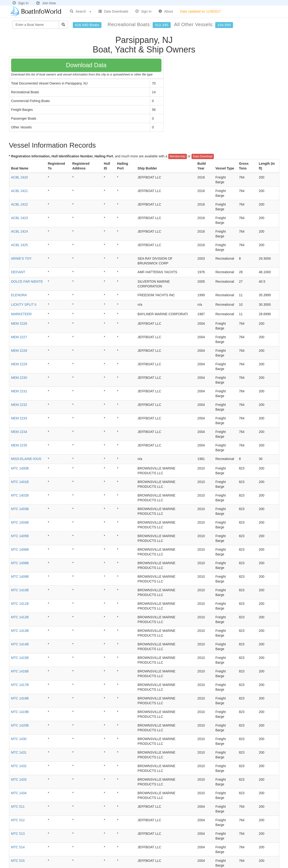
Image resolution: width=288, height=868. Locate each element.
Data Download (203, 156)
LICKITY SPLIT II (24, 305)
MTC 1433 (19, 779)
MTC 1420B (20, 725)
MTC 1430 (19, 739)
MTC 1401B (20, 482)
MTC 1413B (20, 631)
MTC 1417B (20, 685)
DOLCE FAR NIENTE (27, 282)
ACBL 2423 (20, 218)
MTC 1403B (20, 509)
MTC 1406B (20, 549)
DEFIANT (18, 272)
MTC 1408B (20, 563)
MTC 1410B (20, 590)
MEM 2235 (19, 445)
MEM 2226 (19, 324)
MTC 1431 (19, 752)
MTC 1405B (20, 536)
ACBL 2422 (20, 204)
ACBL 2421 (20, 191)
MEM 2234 (19, 432)
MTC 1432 (19, 766)
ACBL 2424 (20, 231)
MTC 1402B (20, 495)
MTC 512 (18, 820)
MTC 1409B (20, 577)
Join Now (46, 3)
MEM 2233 (19, 418)
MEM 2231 (19, 391)
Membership (178, 156)
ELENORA (19, 295)
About (166, 11)
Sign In (21, 3)
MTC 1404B (20, 522)
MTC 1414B (20, 644)
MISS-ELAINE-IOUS (26, 459)
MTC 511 (18, 807)
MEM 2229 (19, 364)
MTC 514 (18, 847)
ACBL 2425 (20, 245)
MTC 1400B (20, 468)
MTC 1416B (20, 671)
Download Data (86, 65)
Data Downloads (113, 11)
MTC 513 (18, 834)
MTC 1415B (20, 658)
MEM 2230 (19, 378)
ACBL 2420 (20, 177)
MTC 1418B (20, 698)
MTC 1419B (20, 712)
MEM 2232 (19, 405)
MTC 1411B (20, 604)
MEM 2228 (19, 351)
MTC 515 (18, 861)
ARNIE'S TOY (21, 258)
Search (81, 11)
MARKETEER (21, 314)
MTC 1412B (20, 617)
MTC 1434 (19, 793)
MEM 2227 (19, 337)
